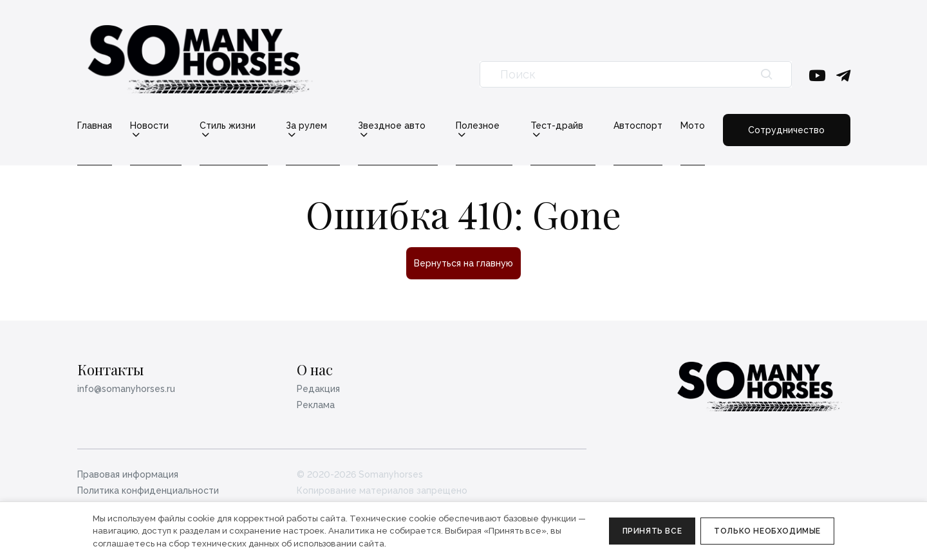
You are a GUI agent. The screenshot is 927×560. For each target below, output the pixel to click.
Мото (693, 126)
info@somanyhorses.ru (126, 389)
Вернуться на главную (464, 263)
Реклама (316, 405)
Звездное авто (392, 126)
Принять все (652, 531)
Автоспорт (638, 126)
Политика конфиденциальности (148, 490)
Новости (149, 126)
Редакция (318, 389)
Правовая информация (128, 474)
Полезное (478, 126)
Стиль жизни (228, 126)
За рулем (306, 126)
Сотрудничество (786, 130)
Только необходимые (767, 531)
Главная (95, 126)
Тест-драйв (557, 126)
